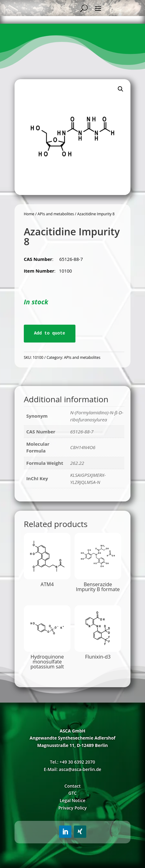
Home (29, 214)
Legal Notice (72, 800)
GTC (72, 793)
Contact (72, 786)
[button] (121, 89)
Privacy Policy (73, 808)
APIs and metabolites (56, 214)
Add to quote (50, 333)
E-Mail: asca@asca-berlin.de (73, 769)
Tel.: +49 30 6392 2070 (72, 762)
